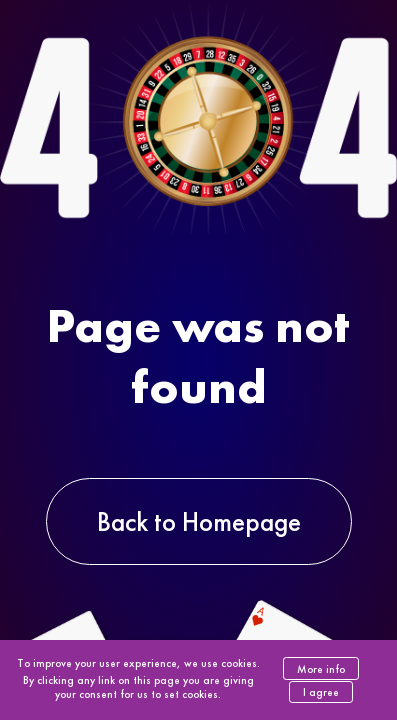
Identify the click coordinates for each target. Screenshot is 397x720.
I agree (321, 692)
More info (321, 669)
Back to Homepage (199, 521)
